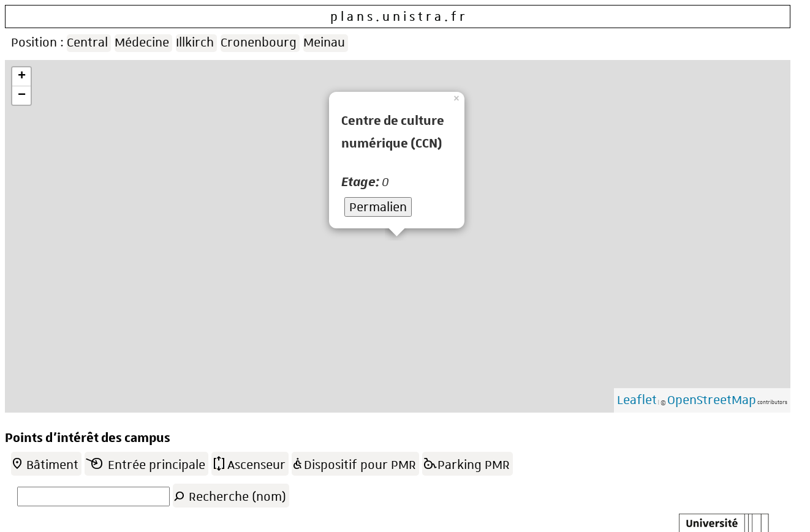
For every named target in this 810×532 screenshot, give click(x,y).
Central (87, 42)
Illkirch (195, 42)
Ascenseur (248, 463)
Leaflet (637, 400)
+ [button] (22, 77)
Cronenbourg (259, 42)
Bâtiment (45, 463)
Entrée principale (145, 463)
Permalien (378, 207)
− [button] (22, 96)
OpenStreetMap (712, 400)
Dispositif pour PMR (354, 463)
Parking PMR (466, 463)
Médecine (142, 42)
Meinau (324, 42)
